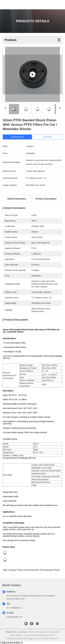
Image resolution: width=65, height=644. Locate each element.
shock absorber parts (34, 570)
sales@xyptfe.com (14, 617)
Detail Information (17, 199)
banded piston (53, 570)
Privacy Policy (11, 632)
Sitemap (23, 632)
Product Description (46, 199)
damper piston (16, 570)
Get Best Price (17, 137)
